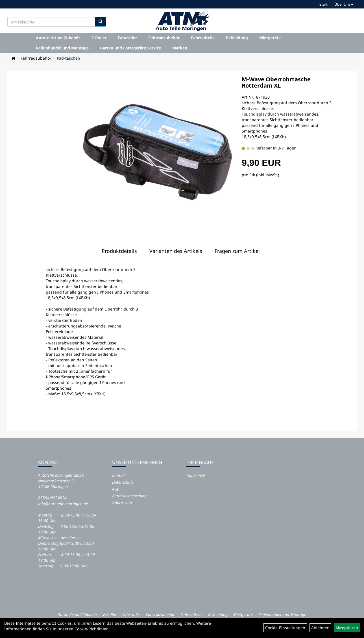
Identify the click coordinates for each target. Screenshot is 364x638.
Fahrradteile (203, 38)
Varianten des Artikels (176, 251)
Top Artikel (196, 475)
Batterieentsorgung (129, 496)
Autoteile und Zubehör (58, 38)
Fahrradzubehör (164, 38)
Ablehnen (320, 628)
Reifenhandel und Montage (62, 48)
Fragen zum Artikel (237, 251)
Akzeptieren (347, 628)
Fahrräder (127, 38)
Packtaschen (68, 58)
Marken (180, 48)
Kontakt (119, 475)
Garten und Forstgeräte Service (130, 48)
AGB (116, 489)
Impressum (122, 503)
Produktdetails (119, 251)
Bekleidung (237, 38)
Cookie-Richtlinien (92, 629)
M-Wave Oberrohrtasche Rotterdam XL (276, 82)
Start (323, 4)
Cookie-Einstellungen (285, 628)
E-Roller (99, 38)
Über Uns (344, 4)
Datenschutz (123, 482)
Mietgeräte (270, 38)
